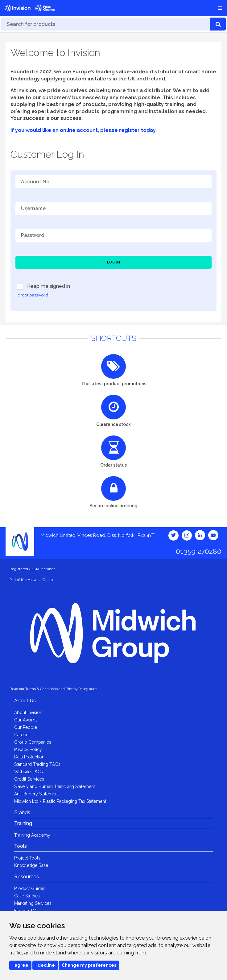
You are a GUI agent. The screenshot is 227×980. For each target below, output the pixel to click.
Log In (113, 262)
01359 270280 (199, 551)
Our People (26, 727)
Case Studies (27, 896)
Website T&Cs (29, 772)
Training (23, 823)
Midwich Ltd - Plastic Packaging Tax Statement (60, 801)
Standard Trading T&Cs (37, 764)
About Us (25, 701)
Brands (22, 813)
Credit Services (29, 779)
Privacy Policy (28, 749)
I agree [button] (20, 965)
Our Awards (26, 720)
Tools (21, 846)
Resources (27, 877)
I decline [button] (45, 965)
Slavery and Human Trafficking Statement (55, 786)
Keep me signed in (43, 286)
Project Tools (27, 858)
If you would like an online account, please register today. (84, 130)
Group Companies (33, 742)
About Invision (28, 713)
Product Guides (30, 888)
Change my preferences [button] (89, 965)
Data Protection (29, 757)
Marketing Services (33, 903)
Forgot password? (33, 295)
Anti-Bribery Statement (37, 794)
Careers (22, 735)
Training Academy (32, 835)
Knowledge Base (31, 865)
